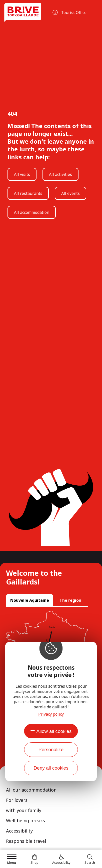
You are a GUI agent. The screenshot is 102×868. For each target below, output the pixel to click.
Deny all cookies (51, 768)
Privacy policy (51, 714)
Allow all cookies (54, 731)
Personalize (51, 749)
